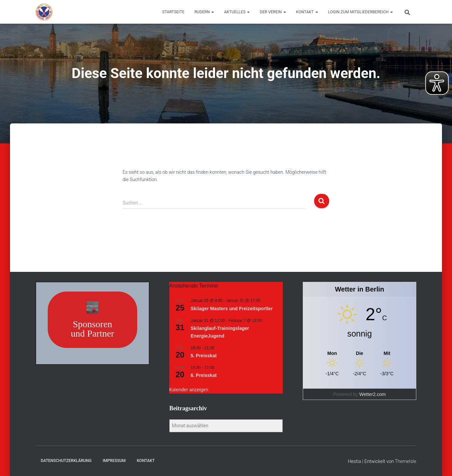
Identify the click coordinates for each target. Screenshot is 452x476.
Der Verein (273, 12)
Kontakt (307, 12)
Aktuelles (237, 12)
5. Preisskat (204, 356)
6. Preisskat (204, 375)
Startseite (173, 12)
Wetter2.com (372, 394)
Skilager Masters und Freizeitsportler (232, 309)
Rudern (204, 12)
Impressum (114, 461)
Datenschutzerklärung (66, 461)
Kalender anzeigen (189, 390)
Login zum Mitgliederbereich (361, 12)
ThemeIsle (406, 461)
